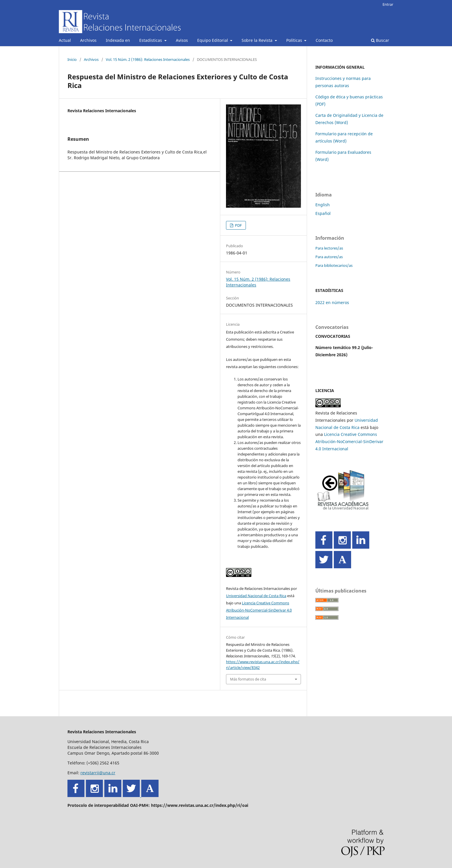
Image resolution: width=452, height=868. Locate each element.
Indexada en (118, 40)
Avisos (182, 40)
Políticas (295, 40)
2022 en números (332, 302)
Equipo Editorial (213, 40)
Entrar (388, 4)
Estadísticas (151, 40)
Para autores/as (329, 257)
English (323, 205)
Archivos (88, 40)
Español (323, 213)
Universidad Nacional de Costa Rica (256, 596)
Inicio (72, 59)
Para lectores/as (329, 248)
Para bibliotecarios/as (334, 265)
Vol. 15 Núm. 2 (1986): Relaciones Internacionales (148, 59)
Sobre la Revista (258, 40)
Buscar (380, 40)
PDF (238, 225)
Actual (65, 40)
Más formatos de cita (248, 679)
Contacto (324, 40)
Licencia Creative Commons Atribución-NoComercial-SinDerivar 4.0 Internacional (259, 610)
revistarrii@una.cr (98, 773)
